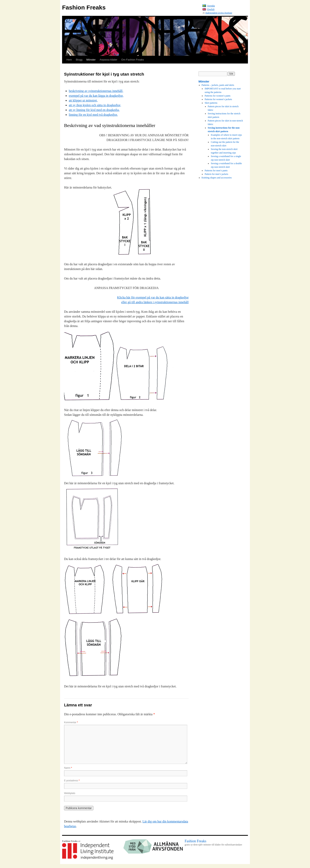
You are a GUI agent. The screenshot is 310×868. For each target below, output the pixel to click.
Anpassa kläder (109, 60)
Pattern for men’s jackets (216, 174)
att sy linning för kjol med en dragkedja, (94, 110)
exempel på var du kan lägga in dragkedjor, (96, 96)
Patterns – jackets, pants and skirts (218, 85)
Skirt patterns (211, 103)
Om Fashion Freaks (132, 60)
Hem (69, 60)
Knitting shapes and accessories (217, 178)
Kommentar (71, 722)
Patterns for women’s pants (217, 96)
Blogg (79, 60)
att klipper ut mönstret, (83, 100)
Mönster (91, 60)
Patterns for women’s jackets (218, 99)
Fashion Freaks (84, 7)
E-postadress (72, 781)
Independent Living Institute (219, 13)
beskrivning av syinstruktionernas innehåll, (96, 91)
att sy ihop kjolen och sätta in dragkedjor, (95, 105)
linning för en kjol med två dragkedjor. (93, 115)
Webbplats (70, 793)
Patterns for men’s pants (216, 171)
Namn (68, 768)
